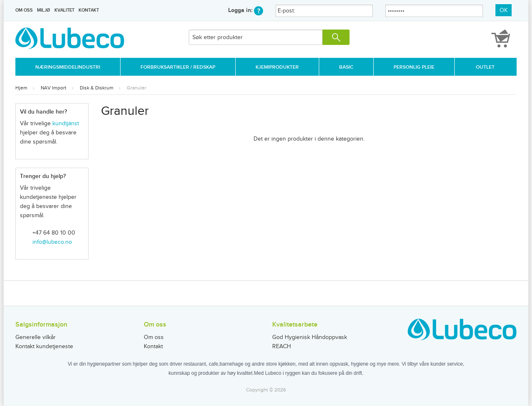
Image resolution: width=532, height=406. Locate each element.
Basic (346, 67)
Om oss (24, 10)
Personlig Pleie (414, 67)
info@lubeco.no (52, 242)
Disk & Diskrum (97, 88)
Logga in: (246, 10)
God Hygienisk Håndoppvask (310, 337)
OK (504, 10)
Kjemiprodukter (277, 67)
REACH (282, 347)
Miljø (43, 10)
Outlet (485, 67)
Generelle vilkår (36, 337)
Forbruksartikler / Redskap (178, 67)
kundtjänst (66, 124)
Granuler (137, 88)
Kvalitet (64, 10)
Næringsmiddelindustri (68, 67)
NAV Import (54, 88)
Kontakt (89, 10)
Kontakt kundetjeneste (44, 347)
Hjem (21, 88)
